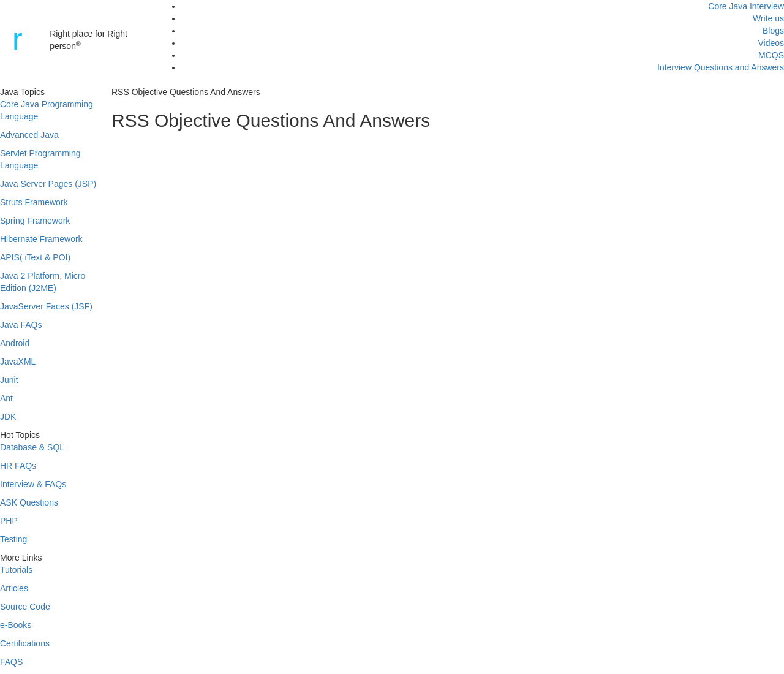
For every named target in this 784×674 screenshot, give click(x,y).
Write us (768, 18)
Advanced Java (29, 135)
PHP (9, 521)
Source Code (25, 607)
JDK (8, 417)
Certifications (25, 643)
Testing (13, 539)
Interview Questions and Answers (721, 67)
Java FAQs (21, 325)
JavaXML (18, 362)
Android (15, 343)
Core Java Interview (746, 6)
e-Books (16, 625)
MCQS (771, 55)
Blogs (773, 31)
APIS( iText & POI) (35, 257)
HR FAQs (18, 466)
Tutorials (16, 570)
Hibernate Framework (41, 239)
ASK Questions (29, 502)
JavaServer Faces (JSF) (46, 306)
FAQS (11, 662)
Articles (14, 588)
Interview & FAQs (33, 484)
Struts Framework (34, 202)
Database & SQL (32, 447)
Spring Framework (35, 221)
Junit (9, 380)
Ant (6, 398)
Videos (771, 43)
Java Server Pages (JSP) (48, 184)
